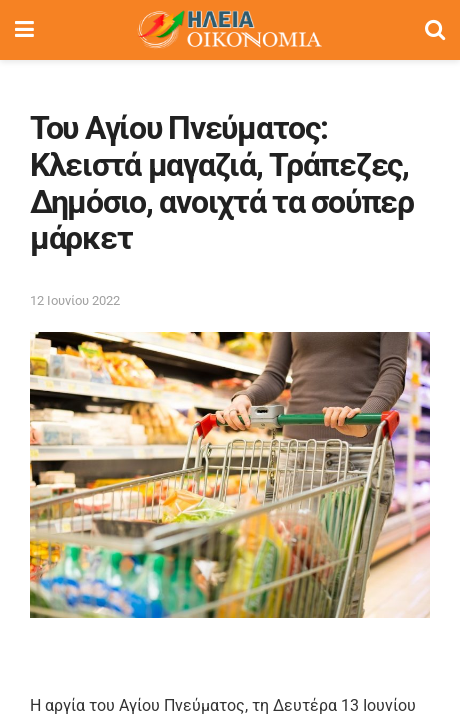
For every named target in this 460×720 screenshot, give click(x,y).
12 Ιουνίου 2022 (75, 300)
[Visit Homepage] (229, 30)
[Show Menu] (24, 30)
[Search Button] (435, 30)
